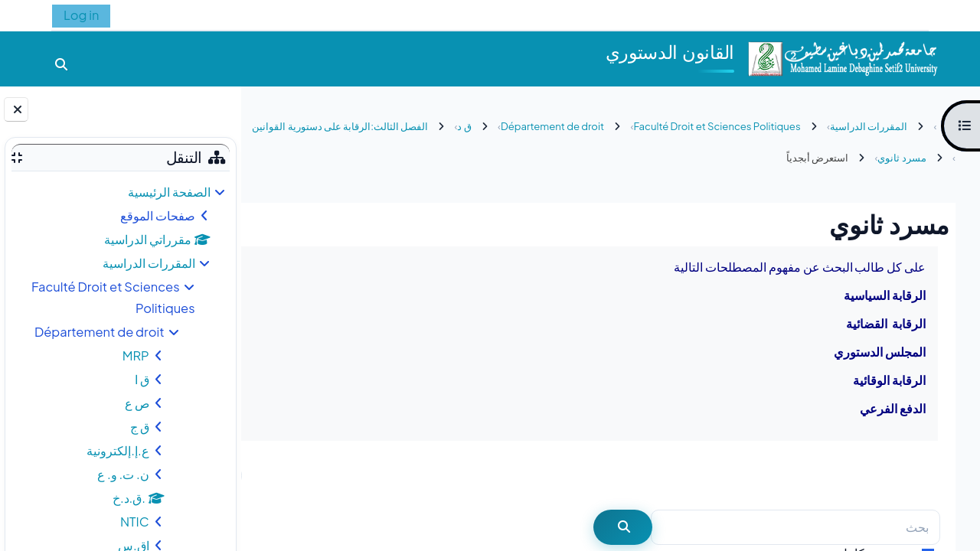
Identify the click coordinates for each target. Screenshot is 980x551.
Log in (81, 15)
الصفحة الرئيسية (169, 192)
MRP (136, 355)
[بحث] (795, 528)
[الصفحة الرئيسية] (842, 57)
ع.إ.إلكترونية (118, 450)
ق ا (142, 379)
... (284, 474)
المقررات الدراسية (149, 263)
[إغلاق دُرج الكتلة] (16, 109)
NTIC (135, 522)
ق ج (140, 427)
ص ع (137, 403)
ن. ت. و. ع (123, 474)
